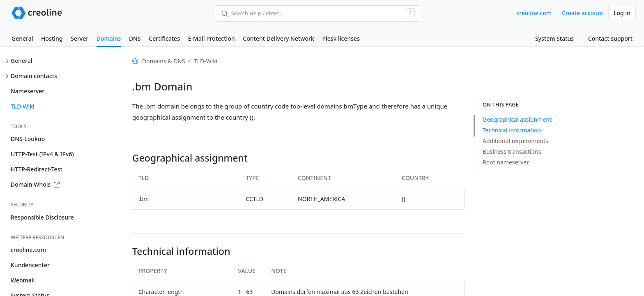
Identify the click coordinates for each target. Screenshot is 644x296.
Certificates (164, 38)
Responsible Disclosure (42, 217)
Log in (622, 13)
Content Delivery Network (278, 38)
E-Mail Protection (212, 38)
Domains (109, 38)
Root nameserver (506, 162)
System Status (554, 38)
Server (79, 38)
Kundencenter (30, 265)
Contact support (610, 38)
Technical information (512, 130)
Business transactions (512, 151)
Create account (583, 13)
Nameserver (28, 91)
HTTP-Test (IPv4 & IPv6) (42, 154)
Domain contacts (34, 76)
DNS (135, 38)
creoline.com (534, 13)
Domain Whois (35, 184)
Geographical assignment (517, 119)
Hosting (52, 38)
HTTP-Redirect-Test (37, 169)
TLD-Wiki (206, 61)
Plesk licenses (341, 38)
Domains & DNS (164, 61)
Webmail (23, 280)
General (22, 38)
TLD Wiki (23, 106)
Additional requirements (515, 141)
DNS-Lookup (28, 139)
